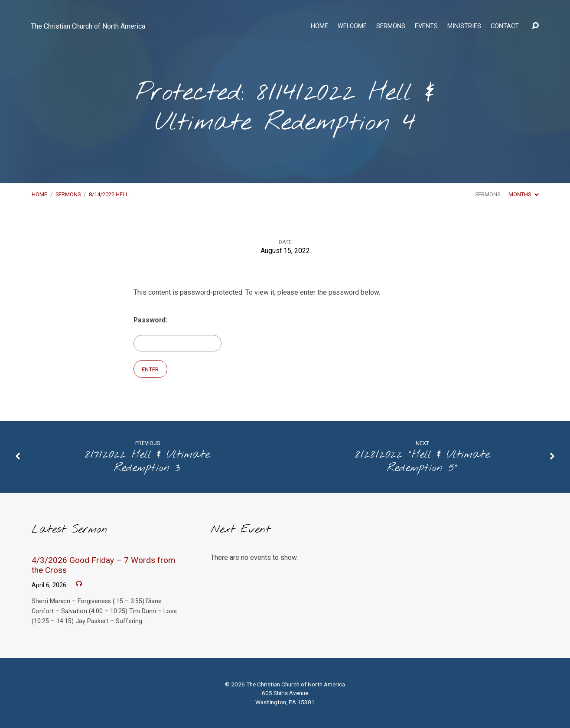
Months (523, 194)
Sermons (391, 26)
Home (319, 26)
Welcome (352, 26)
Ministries (464, 26)
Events (426, 26)
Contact (505, 26)
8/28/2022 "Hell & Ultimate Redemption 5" (422, 461)
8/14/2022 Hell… (111, 194)
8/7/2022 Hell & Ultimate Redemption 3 (147, 461)
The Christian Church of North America (88, 26)
